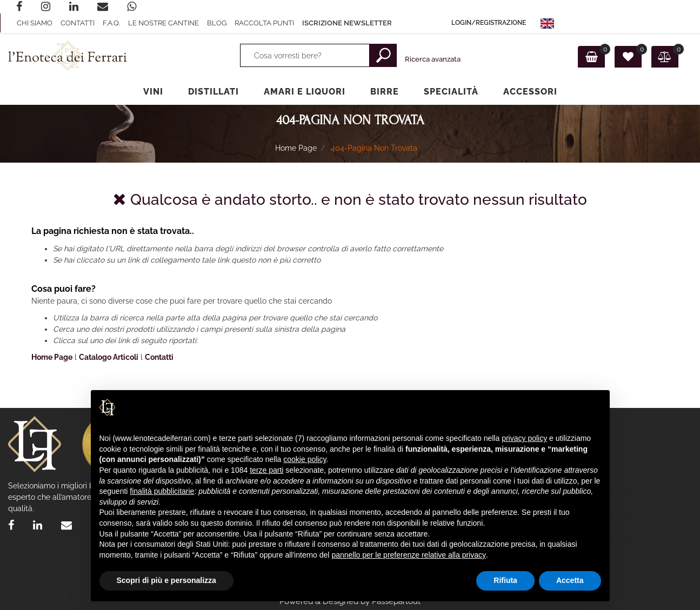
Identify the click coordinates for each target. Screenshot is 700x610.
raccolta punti (264, 23)
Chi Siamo (35, 23)
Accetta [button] (570, 580)
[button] (489, 23)
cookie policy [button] (305, 459)
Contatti (78, 23)
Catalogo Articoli (109, 357)
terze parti (266, 470)
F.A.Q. (111, 23)
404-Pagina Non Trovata (374, 148)
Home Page (296, 148)
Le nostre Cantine (164, 23)
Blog (217, 23)
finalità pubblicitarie (162, 491)
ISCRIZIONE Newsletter (347, 23)
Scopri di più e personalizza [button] (166, 580)
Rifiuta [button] (505, 580)
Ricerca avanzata (433, 59)
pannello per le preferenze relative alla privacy (409, 555)
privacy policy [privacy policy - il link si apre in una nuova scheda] (524, 438)
